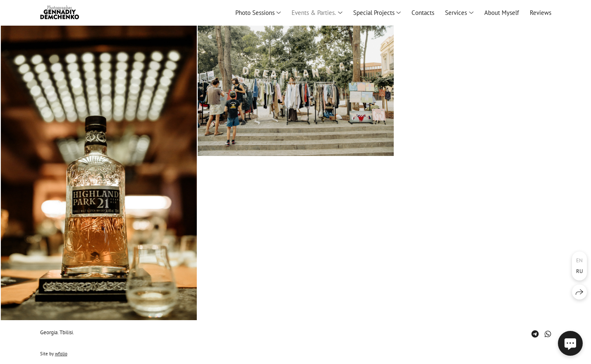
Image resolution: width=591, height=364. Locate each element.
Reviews (541, 13)
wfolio (61, 354)
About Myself (502, 13)
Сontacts (423, 13)
